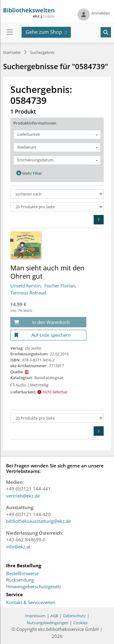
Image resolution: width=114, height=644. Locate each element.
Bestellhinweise (22, 574)
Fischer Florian (60, 286)
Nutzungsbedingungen (48, 623)
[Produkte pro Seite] (57, 207)
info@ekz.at (18, 547)
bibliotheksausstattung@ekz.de (38, 521)
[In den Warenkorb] (48, 322)
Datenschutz (74, 616)
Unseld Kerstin (26, 286)
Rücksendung (20, 580)
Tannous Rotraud (28, 293)
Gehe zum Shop (44, 32)
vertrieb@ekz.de (23, 496)
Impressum (35, 616)
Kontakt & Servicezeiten (31, 603)
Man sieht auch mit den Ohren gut (47, 272)
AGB (54, 616)
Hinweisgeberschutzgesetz (34, 587)
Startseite (12, 52)
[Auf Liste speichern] (48, 335)
